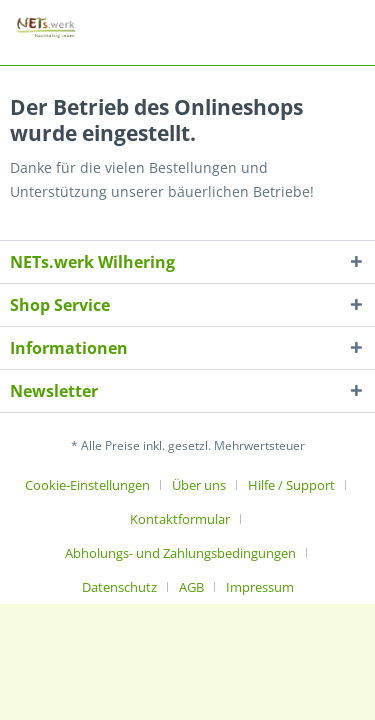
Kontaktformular (180, 519)
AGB (191, 587)
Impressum (260, 587)
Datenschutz (119, 587)
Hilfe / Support (291, 485)
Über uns (199, 485)
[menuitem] (95, 485)
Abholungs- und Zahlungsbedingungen (180, 553)
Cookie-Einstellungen (87, 485)
